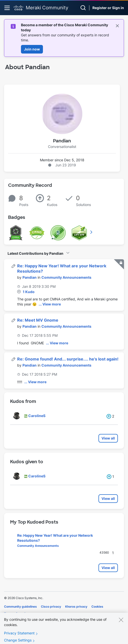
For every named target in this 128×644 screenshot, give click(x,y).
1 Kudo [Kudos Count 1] (29, 292)
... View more (50, 304)
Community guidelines (20, 607)
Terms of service (16, 614)
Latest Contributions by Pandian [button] (35, 253)
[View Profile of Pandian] (30, 277)
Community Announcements (66, 277)
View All (92, 232)
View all (108, 438)
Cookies (97, 607)
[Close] (121, 625)
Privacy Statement (19, 638)
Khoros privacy (76, 607)
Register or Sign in (108, 8)
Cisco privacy (51, 607)
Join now (32, 49)
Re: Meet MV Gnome (38, 320)
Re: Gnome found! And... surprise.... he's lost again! (68, 359)
